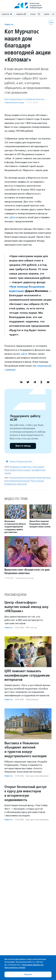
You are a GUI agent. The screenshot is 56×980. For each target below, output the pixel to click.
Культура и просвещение (37, 776)
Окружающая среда (14, 102)
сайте (12, 217)
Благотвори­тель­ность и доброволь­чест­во (24, 99)
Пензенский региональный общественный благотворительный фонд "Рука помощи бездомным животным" (28, 481)
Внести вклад (23, 446)
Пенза (12, 461)
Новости (9, 24)
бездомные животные (21, 467)
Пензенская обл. (24, 461)
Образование (32, 699)
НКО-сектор (31, 628)
